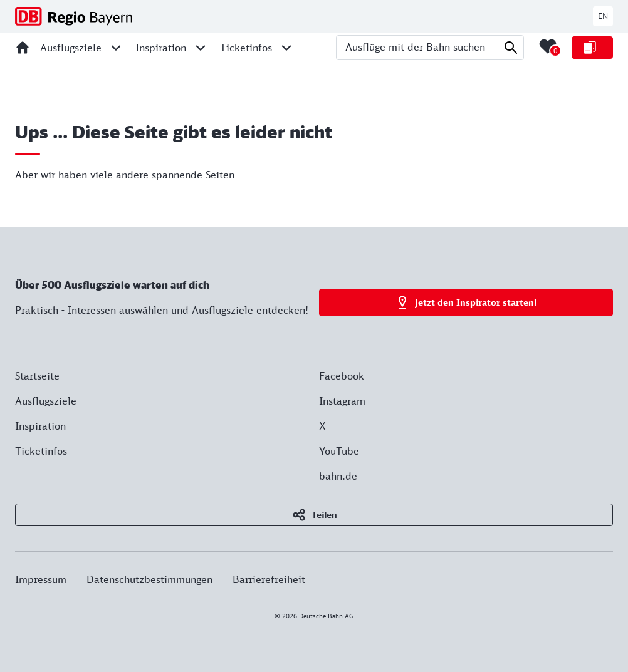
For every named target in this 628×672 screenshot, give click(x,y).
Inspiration (40, 426)
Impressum (41, 579)
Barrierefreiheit (269, 579)
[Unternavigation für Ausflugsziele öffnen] (116, 48)
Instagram (342, 401)
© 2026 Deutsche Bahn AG (314, 616)
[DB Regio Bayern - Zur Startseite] (74, 16)
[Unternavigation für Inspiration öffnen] (201, 48)
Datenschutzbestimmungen (149, 579)
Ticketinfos (41, 451)
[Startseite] (23, 48)
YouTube (339, 451)
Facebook (342, 376)
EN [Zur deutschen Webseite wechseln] (603, 16)
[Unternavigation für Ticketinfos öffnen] (286, 48)
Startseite (37, 376)
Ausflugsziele (46, 401)
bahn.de (338, 476)
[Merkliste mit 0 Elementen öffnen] (548, 46)
